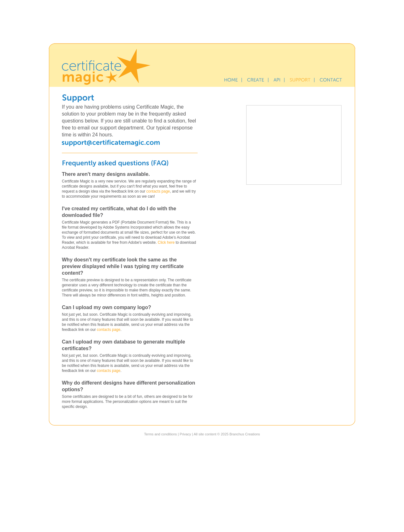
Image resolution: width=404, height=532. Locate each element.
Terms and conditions (160, 434)
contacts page (158, 191)
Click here (166, 242)
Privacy (185, 434)
